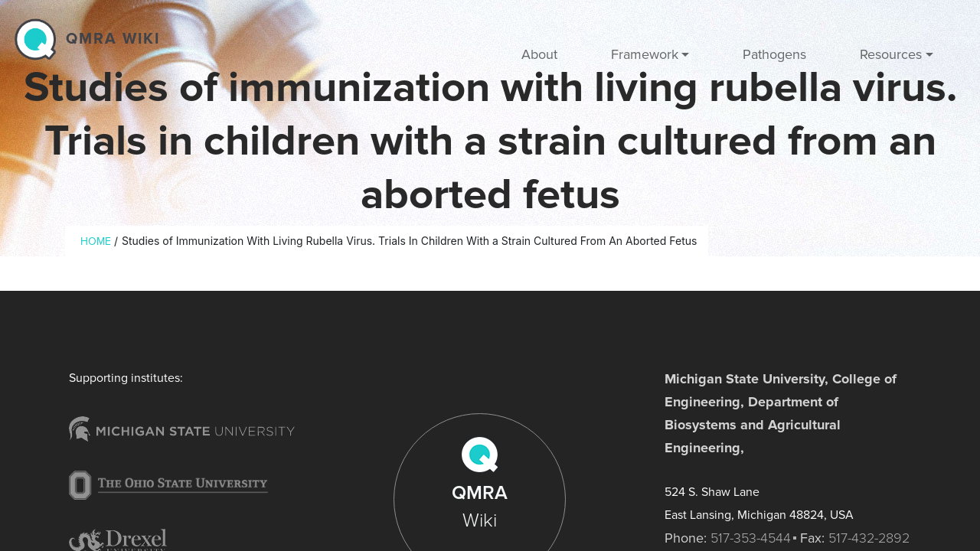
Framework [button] (645, 54)
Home (96, 241)
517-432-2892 (869, 538)
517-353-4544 (751, 538)
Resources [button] (891, 54)
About (539, 54)
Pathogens (774, 54)
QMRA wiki (113, 39)
